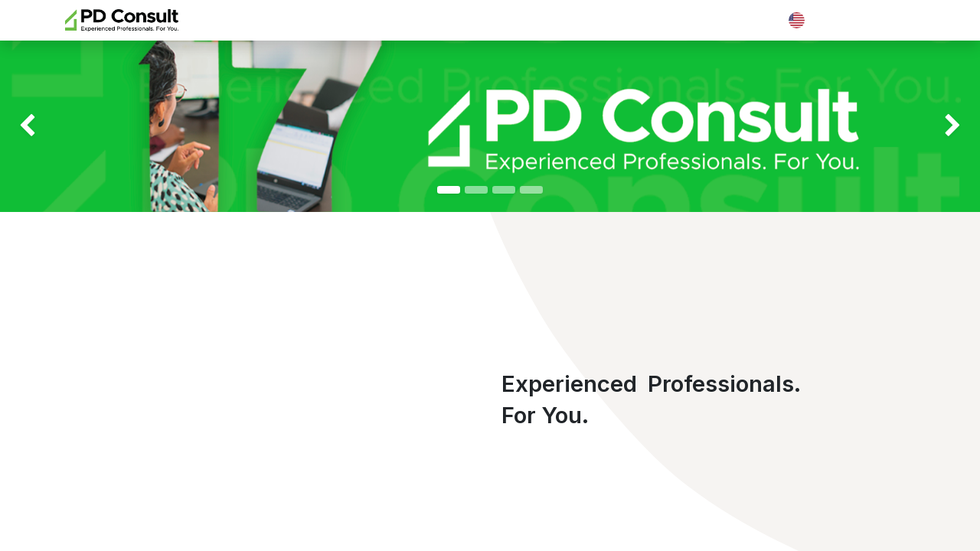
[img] (39, 126)
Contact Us (878, 20)
